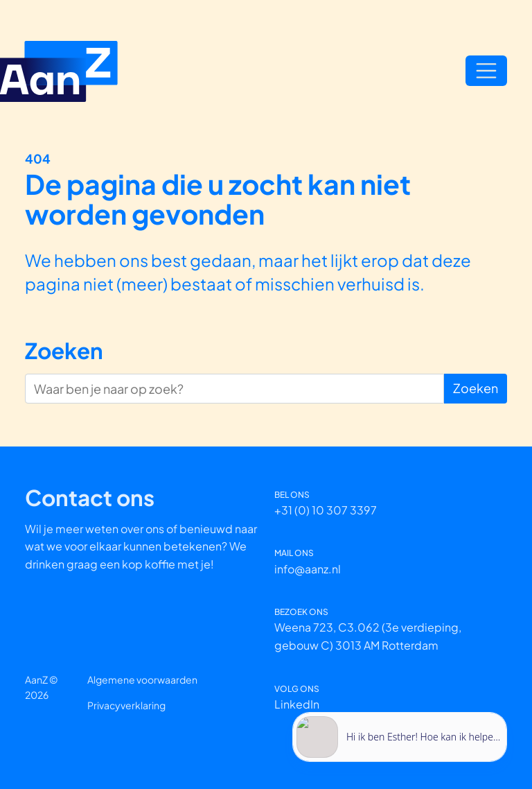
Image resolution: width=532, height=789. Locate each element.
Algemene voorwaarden (142, 679)
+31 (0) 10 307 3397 (326, 510)
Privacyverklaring (126, 705)
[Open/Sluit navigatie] (486, 71)
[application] (400, 727)
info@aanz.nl (308, 569)
